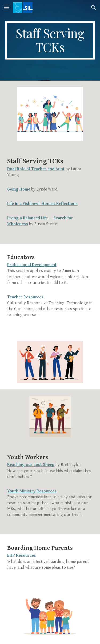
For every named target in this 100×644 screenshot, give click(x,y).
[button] (6, 7)
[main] (50, 40)
